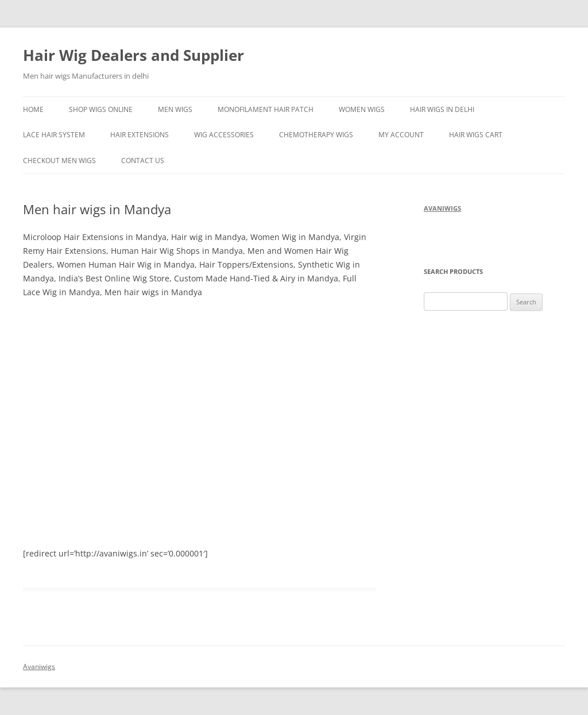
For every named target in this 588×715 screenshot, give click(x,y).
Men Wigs (175, 109)
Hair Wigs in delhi (442, 109)
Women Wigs (362, 109)
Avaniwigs (39, 666)
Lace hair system (54, 135)
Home (33, 109)
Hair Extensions (140, 135)
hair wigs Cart (476, 135)
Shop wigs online (101, 109)
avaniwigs (442, 208)
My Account (401, 135)
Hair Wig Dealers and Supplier (134, 55)
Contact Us (143, 161)
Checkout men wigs (59, 161)
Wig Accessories (224, 135)
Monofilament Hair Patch (266, 109)
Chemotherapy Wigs (316, 135)
